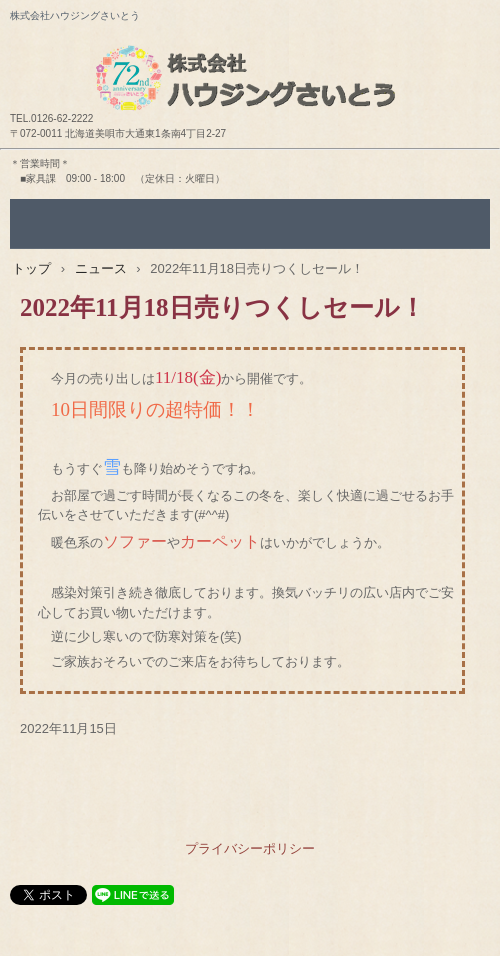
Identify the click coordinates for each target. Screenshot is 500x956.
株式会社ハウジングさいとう (250, 60)
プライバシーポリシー (250, 848)
